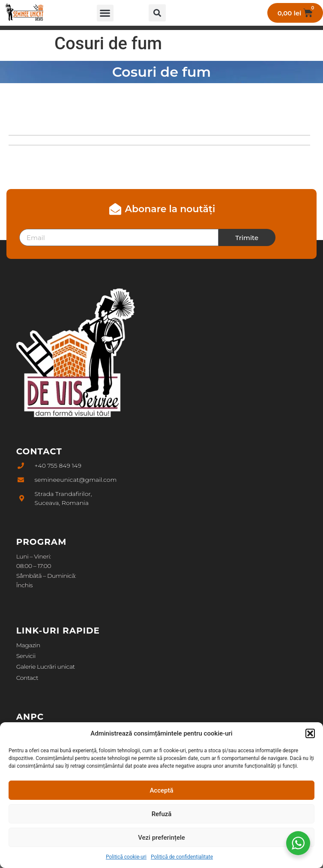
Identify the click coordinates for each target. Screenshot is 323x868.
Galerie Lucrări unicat (46, 667)
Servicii (26, 656)
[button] (310, 733)
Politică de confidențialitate (182, 857)
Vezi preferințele (161, 838)
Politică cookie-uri (126, 857)
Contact (27, 678)
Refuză (162, 814)
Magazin (28, 645)
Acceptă (161, 790)
